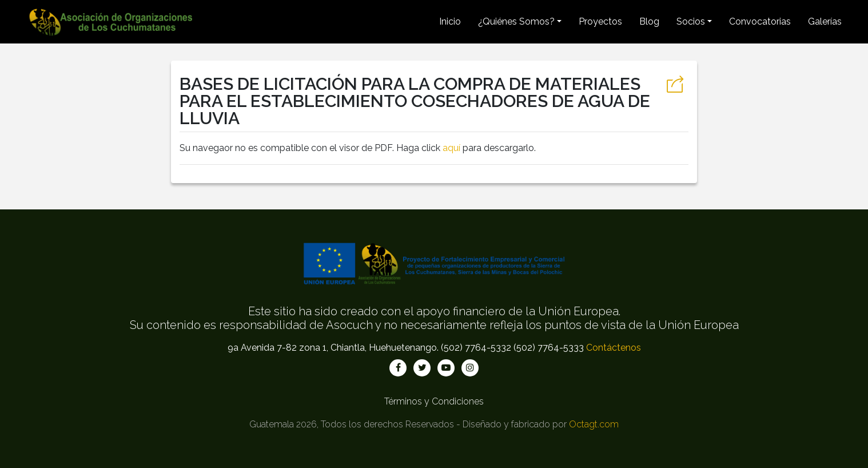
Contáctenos (614, 348)
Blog (649, 21)
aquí (451, 148)
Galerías (825, 21)
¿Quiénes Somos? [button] (516, 21)
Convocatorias (760, 21)
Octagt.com (594, 424)
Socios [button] (691, 21)
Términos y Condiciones (434, 401)
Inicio (450, 21)
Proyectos (600, 21)
